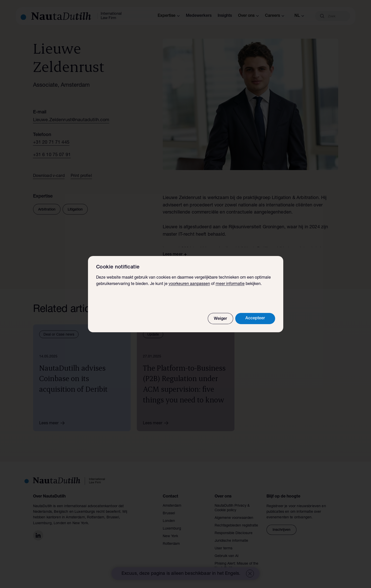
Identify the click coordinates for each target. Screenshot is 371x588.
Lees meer (54, 423)
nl (299, 16)
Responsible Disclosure (234, 533)
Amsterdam (172, 506)
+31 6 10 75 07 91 (52, 155)
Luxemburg (172, 529)
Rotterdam (171, 544)
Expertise (169, 16)
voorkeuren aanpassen (189, 284)
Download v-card (49, 176)
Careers (275, 16)
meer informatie (230, 284)
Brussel (169, 514)
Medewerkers (199, 16)
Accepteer (255, 319)
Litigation (75, 210)
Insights (225, 16)
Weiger (220, 319)
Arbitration (47, 210)
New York (170, 536)
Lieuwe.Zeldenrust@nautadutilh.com (71, 120)
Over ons (248, 16)
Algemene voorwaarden (234, 518)
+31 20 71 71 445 (51, 143)
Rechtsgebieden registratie (236, 526)
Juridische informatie (231, 541)
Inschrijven (281, 530)
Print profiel (81, 176)
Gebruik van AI (227, 556)
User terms (224, 549)
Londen (169, 521)
